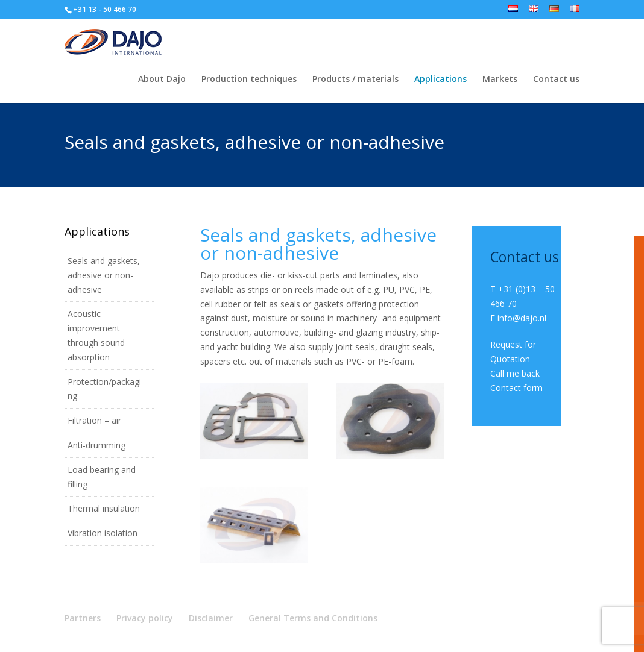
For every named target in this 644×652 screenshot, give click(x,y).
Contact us (556, 80)
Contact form (516, 388)
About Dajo (162, 80)
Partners (83, 618)
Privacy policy (145, 618)
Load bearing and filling (102, 477)
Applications (440, 80)
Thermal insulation (104, 508)
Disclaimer (211, 618)
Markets (500, 80)
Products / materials (355, 80)
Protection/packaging (104, 389)
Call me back (515, 373)
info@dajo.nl (522, 318)
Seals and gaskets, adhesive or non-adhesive (104, 275)
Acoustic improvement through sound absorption (96, 335)
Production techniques (249, 80)
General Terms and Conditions (313, 618)
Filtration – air (94, 420)
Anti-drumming (96, 445)
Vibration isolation (103, 533)
